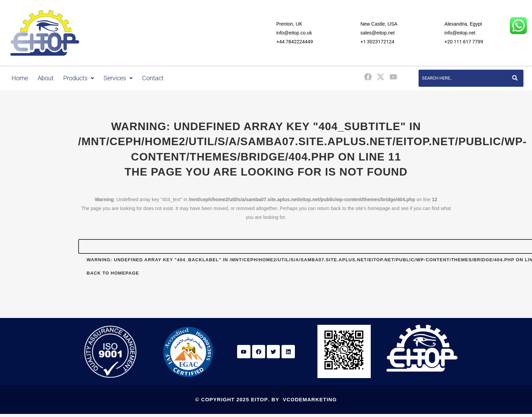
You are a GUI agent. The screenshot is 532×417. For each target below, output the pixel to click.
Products (79, 78)
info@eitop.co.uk (294, 33)
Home (20, 78)
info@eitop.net (460, 33)
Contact (153, 78)
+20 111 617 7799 (464, 42)
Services (118, 78)
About (46, 78)
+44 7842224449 (295, 42)
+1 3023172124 (377, 42)
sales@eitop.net (378, 33)
